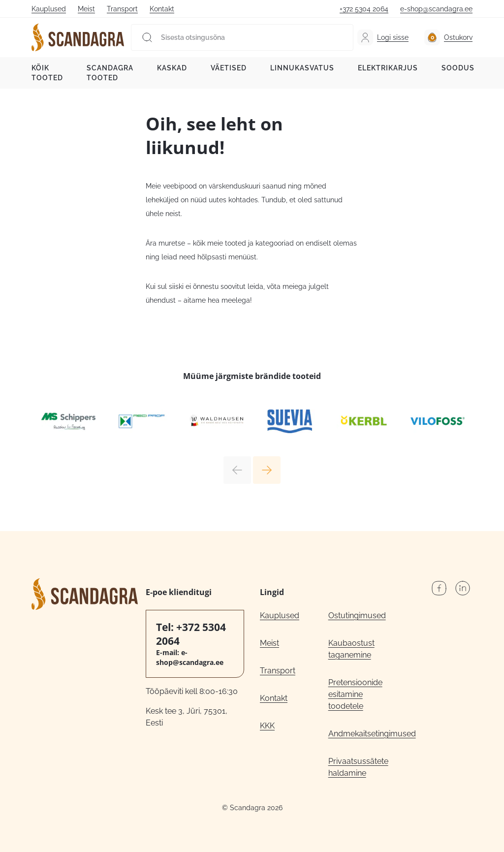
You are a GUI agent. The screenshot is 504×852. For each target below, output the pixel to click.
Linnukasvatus (302, 68)
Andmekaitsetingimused (362, 734)
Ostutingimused (357, 615)
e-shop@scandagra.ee (436, 9)
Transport (122, 9)
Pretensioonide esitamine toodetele (355, 694)
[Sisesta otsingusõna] (242, 37)
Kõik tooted (47, 73)
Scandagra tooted (110, 73)
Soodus (458, 68)
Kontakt (162, 9)
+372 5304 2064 (364, 9)
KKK (267, 726)
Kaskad (172, 68)
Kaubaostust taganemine (351, 649)
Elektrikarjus (388, 68)
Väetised (229, 68)
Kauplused (49, 9)
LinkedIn (463, 588)
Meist (86, 9)
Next (267, 470)
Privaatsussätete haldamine (358, 767)
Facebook (439, 588)
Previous (237, 470)
